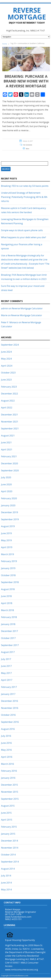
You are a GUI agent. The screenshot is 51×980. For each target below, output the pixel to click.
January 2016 (8, 778)
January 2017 (8, 694)
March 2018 (7, 610)
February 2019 (9, 561)
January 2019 (8, 568)
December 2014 (10, 841)
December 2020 (10, 463)
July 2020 (6, 477)
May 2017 (6, 673)
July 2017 (6, 659)
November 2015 (10, 792)
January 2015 (8, 834)
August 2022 (8, 401)
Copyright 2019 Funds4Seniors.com (15, 976)
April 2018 (7, 603)
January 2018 (8, 624)
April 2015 (7, 820)
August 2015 (8, 806)
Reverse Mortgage (27, 14)
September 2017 (10, 645)
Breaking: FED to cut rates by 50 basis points (25, 186)
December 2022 (10, 394)
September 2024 (10, 345)
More (28, 149)
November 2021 (10, 422)
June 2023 (6, 380)
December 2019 (10, 512)
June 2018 (6, 596)
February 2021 (9, 456)
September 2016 (10, 722)
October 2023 (8, 373)
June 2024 (6, 352)
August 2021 (8, 436)
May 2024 (6, 359)
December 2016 (10, 701)
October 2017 (8, 638)
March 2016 (7, 764)
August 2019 (8, 526)
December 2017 (10, 631)
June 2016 (6, 743)
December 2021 (10, 415)
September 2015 (10, 799)
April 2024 (7, 366)
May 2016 (6, 750)
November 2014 (10, 848)
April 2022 (7, 407)
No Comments (28, 145)
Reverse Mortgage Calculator (27, 308)
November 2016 (10, 708)
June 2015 (6, 813)
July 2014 (6, 876)
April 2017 (7, 680)
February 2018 (9, 617)
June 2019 (6, 533)
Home (5, 44)
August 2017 (8, 652)
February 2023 (9, 387)
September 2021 (10, 428)
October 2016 (8, 715)
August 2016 (8, 729)
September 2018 (10, 582)
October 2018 (8, 575)
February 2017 (9, 687)
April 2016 (7, 757)
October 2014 (8, 855)
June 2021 (6, 442)
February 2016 (9, 771)
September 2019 (10, 519)
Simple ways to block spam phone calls (22, 230)
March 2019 (7, 554)
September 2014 (10, 862)
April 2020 (7, 491)
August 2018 (8, 589)
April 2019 (7, 547)
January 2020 (8, 505)
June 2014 (6, 883)
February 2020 (9, 498)
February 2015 (9, 827)
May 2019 (6, 540)
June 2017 (6, 666)
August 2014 (8, 869)
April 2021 (7, 449)
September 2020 (10, 470)
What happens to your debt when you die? (24, 237)
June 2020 (6, 484)
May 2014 (6, 889)
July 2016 (6, 736)
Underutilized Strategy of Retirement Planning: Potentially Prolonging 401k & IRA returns (24, 197)
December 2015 (10, 785)
